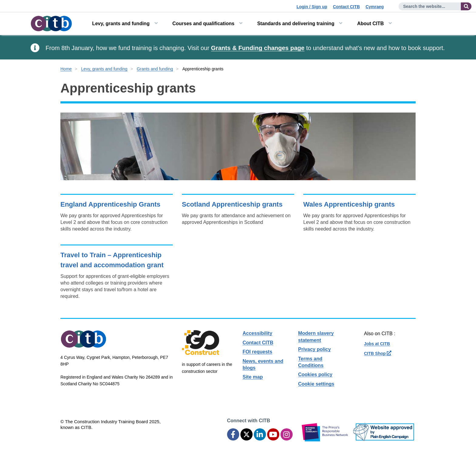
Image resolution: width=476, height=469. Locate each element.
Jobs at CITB (377, 344)
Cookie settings (316, 384)
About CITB (370, 24)
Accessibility (257, 333)
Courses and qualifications (203, 24)
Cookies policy (315, 375)
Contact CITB (347, 7)
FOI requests (257, 352)
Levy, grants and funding (121, 24)
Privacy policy (314, 349)
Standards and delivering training (296, 24)
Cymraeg (375, 7)
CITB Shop (378, 353)
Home (66, 69)
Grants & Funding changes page (258, 48)
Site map (253, 377)
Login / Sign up (312, 7)
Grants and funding (155, 69)
